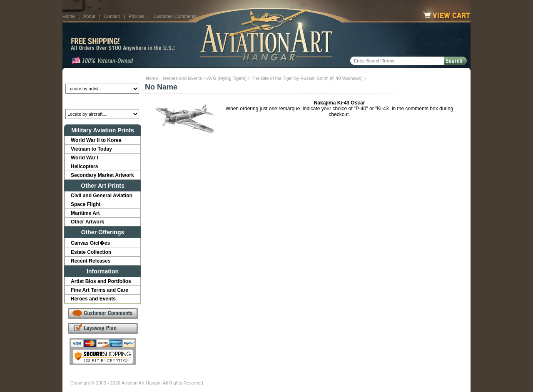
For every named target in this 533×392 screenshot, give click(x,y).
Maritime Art (85, 213)
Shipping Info (245, 376)
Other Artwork (87, 222)
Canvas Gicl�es (90, 243)
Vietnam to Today (91, 149)
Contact (112, 16)
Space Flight (86, 204)
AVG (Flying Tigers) (227, 78)
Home (68, 16)
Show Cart (332, 376)
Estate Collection (91, 252)
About (89, 16)
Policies (137, 16)
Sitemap (303, 376)
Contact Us (133, 376)
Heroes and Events (183, 78)
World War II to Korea (96, 140)
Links (216, 376)
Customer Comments (175, 16)
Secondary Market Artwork (102, 175)
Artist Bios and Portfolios (101, 281)
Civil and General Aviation (102, 196)
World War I (85, 158)
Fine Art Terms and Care (100, 290)
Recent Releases (91, 261)
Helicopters (84, 166)
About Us (102, 376)
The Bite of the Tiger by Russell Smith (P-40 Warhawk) (307, 78)
